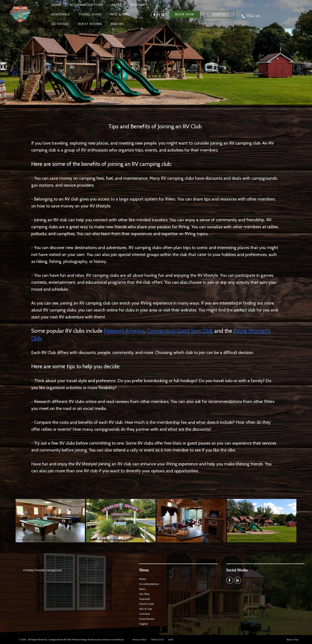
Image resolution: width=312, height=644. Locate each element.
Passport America (124, 331)
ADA (171, 639)
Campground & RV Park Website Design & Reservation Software (79, 639)
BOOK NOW (185, 14)
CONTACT (220, 14)
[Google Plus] (163, 14)
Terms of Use (157, 639)
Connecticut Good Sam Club (180, 331)
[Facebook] (154, 14)
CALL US (253, 16)
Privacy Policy (140, 639)
